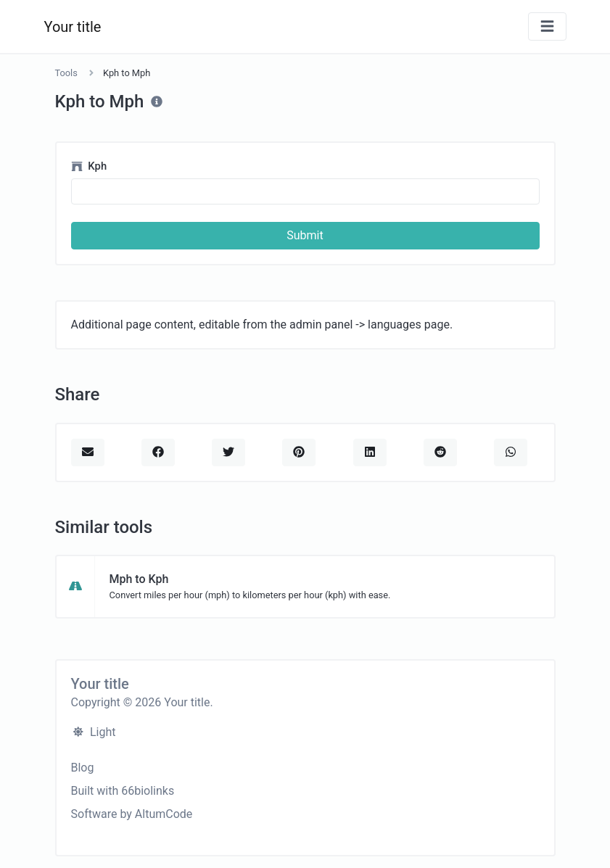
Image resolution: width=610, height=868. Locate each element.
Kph (89, 166)
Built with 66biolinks (123, 791)
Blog (83, 768)
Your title (73, 27)
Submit (305, 235)
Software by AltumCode (132, 814)
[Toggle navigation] (547, 26)
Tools (66, 73)
